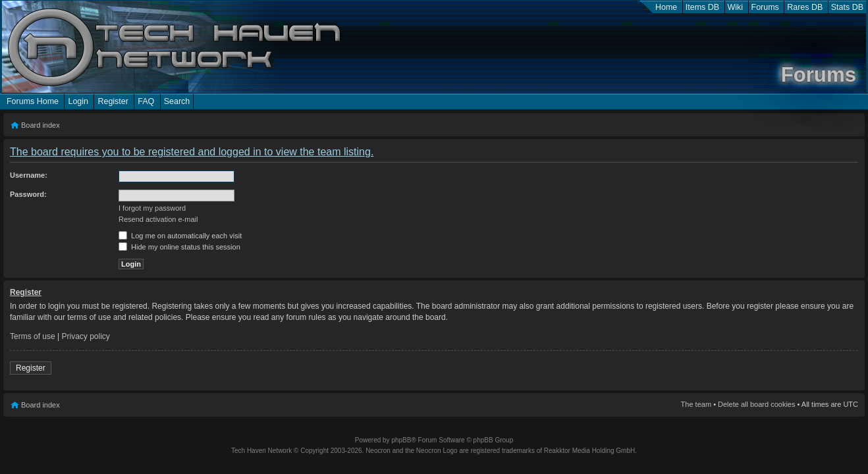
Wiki (736, 7)
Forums (765, 7)
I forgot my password (152, 208)
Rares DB (805, 7)
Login (78, 101)
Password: (28, 194)
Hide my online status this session (179, 247)
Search (177, 101)
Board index (41, 125)
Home (666, 7)
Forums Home (33, 101)
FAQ (146, 101)
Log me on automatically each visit (180, 236)
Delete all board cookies (756, 404)
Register (113, 101)
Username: (29, 175)
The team (696, 404)
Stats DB (847, 7)
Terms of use (33, 336)
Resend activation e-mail (158, 219)
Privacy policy (86, 336)
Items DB (702, 7)
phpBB (401, 440)
